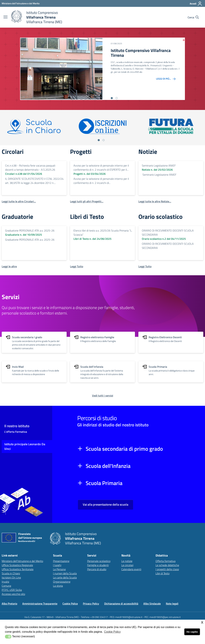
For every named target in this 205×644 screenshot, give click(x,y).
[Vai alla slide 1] (112, 98)
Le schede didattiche (167, 565)
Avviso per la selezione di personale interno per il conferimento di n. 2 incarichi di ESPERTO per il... (101, 168)
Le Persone (59, 569)
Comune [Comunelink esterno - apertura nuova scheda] (6, 586)
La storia (58, 586)
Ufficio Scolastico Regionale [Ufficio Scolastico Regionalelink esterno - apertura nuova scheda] (17, 565)
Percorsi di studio (97, 569)
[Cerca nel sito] (193, 17)
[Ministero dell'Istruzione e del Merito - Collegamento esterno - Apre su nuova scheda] (21, 3)
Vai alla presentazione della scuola (106, 504)
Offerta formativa (166, 561)
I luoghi (57, 565)
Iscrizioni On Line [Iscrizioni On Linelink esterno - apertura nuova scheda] (11, 577)
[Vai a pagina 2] (104, 140)
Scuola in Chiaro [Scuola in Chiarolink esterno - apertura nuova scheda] (11, 573)
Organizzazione (62, 582)
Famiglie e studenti (98, 565)
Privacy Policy (91, 604)
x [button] (202, 622)
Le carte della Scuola (65, 577)
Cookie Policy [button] (112, 632)
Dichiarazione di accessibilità (121, 604)
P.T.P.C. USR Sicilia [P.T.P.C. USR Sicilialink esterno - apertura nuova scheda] (12, 590)
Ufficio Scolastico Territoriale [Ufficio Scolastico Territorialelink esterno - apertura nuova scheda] (18, 569)
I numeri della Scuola (65, 573)
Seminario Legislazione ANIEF (159, 166)
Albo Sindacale (152, 604)
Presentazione (61, 561)
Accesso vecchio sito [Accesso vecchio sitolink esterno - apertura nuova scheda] (13, 594)
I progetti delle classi (167, 569)
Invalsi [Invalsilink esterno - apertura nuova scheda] (5, 582)
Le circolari (127, 565)
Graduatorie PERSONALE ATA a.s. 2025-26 (30, 231)
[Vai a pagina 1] (99, 140)
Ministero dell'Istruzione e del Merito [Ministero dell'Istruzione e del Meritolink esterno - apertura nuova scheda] (22, 561)
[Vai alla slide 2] (117, 98)
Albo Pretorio (9, 604)
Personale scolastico (99, 561)
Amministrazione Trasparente (40, 604)
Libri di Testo (163, 573)
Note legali (172, 604)
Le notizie (127, 561)
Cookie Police (70, 604)
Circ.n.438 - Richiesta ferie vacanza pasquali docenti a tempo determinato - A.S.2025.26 (30, 168)
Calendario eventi (131, 569)
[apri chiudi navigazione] (5, 17)
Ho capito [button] (192, 632)
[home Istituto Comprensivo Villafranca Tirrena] (37, 17)
